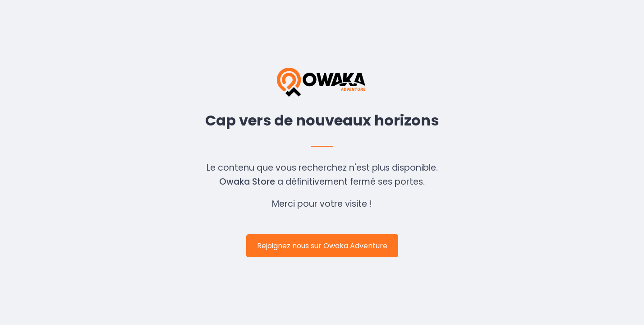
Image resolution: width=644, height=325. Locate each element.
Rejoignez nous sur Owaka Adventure (322, 246)
